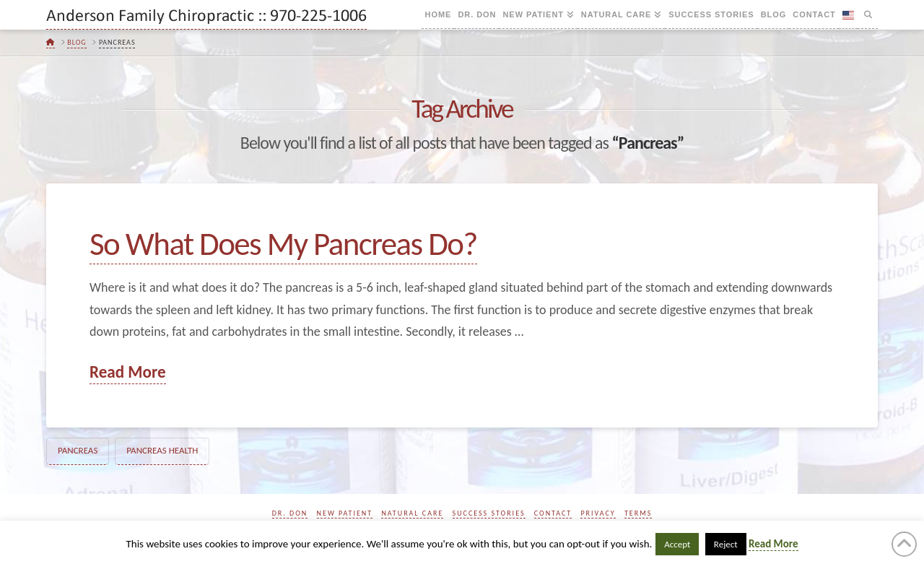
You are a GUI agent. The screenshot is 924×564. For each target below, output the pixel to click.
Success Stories (489, 513)
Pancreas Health (162, 450)
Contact (553, 513)
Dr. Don (290, 513)
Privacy (598, 513)
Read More (128, 372)
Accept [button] (677, 544)
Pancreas (78, 450)
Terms (638, 513)
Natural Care (412, 513)
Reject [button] (726, 544)
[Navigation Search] (868, 14)
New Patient (345, 513)
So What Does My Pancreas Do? (283, 244)
